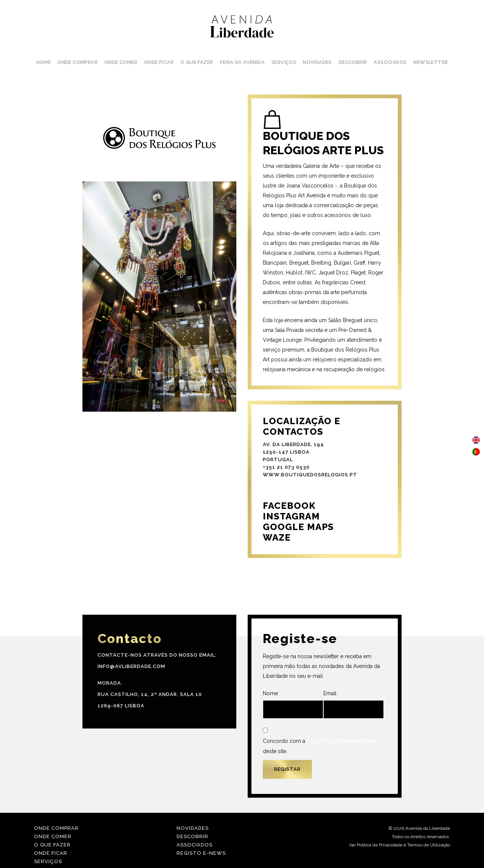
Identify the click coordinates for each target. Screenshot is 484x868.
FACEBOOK (289, 506)
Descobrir (192, 836)
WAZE (277, 537)
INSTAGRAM (291, 516)
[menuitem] (476, 440)
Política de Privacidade (342, 741)
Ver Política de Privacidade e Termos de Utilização (399, 845)
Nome (293, 704)
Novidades (193, 828)
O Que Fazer (52, 845)
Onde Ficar (51, 853)
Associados (195, 845)
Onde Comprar (56, 828)
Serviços (48, 861)
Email (354, 704)
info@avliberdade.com (131, 666)
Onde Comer (53, 836)
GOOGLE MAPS (298, 527)
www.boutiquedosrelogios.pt (310, 475)
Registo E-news (201, 853)
